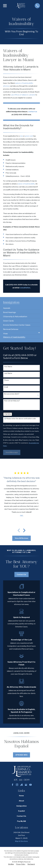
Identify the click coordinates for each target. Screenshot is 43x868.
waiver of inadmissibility (26, 184)
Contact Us (21, 574)
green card (29, 136)
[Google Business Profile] (26, 785)
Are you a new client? (12, 394)
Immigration (21, 806)
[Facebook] (13, 785)
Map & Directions (21, 841)
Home (21, 796)
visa (21, 136)
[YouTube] (30, 785)
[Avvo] (21, 785)
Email (6, 387)
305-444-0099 (21, 780)
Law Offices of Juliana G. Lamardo (23, 95)
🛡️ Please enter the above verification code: (20, 419)
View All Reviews (21, 538)
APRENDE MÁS (21, 755)
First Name (8, 367)
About (21, 801)
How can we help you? (12, 401)
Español (21, 811)
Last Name (8, 373)
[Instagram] (17, 785)
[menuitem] (7, 307)
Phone (6, 380)
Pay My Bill (21, 821)
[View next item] (24, 530)
